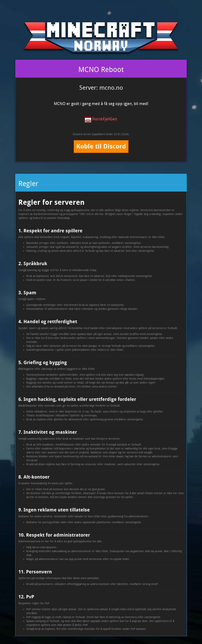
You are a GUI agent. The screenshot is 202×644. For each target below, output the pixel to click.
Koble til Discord (101, 146)
